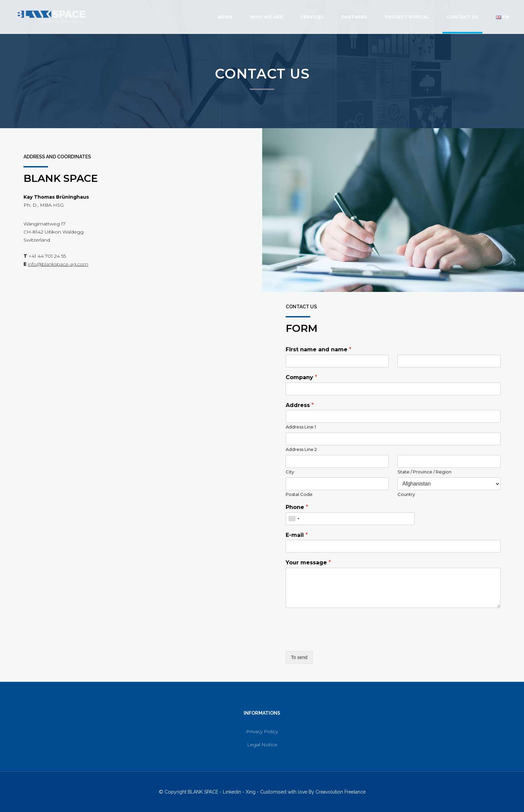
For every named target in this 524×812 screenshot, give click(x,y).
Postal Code (299, 494)
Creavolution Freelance (341, 792)
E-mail (297, 535)
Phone (297, 507)
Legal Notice (262, 745)
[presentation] (337, 640)
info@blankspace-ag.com (58, 264)
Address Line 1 (301, 427)
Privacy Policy (262, 731)
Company (301, 377)
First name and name (319, 349)
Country (406, 494)
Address (300, 405)
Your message (308, 563)
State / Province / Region (424, 472)
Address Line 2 (301, 449)
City (290, 472)
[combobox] (294, 519)
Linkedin (232, 792)
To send (299, 657)
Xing (251, 792)
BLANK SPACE (203, 792)
